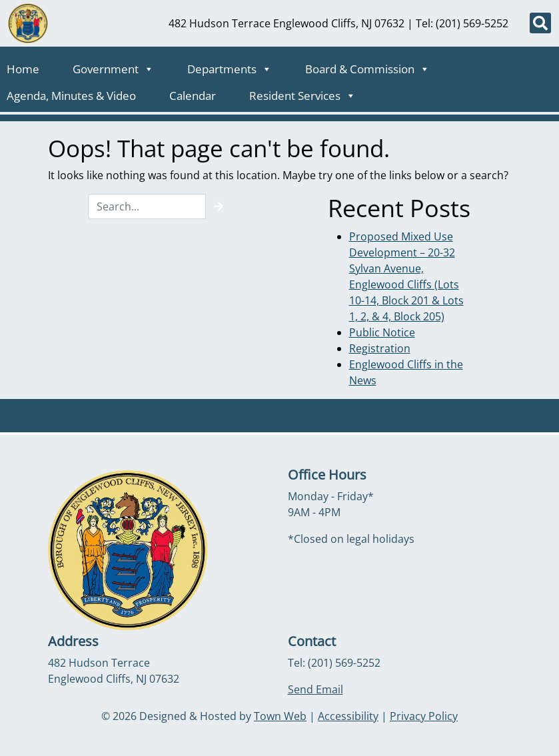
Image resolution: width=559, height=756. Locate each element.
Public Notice (382, 332)
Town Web (280, 716)
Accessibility (348, 716)
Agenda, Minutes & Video (71, 96)
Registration (380, 348)
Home (23, 69)
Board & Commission (367, 65)
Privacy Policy (424, 716)
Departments (230, 65)
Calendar (193, 96)
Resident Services (302, 92)
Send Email (315, 689)
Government (113, 65)
